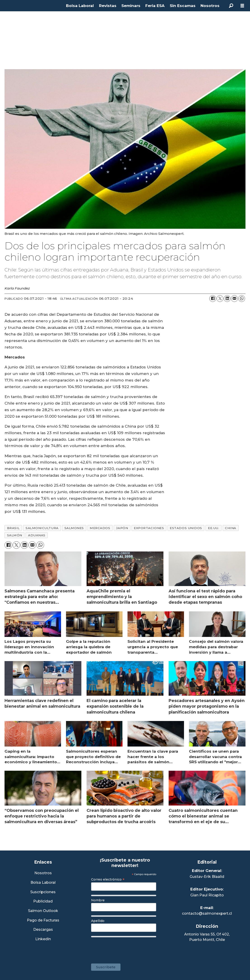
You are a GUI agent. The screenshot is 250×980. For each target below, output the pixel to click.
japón (122, 528)
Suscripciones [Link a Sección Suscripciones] (43, 892)
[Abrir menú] (242, 6)
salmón (15, 535)
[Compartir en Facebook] (213, 299)
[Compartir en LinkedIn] (227, 299)
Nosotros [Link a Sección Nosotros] (43, 873)
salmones (74, 528)
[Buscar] (231, 6)
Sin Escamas (183, 6)
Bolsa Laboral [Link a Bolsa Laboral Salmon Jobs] (43, 883)
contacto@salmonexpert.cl (207, 913)
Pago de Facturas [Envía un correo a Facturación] (43, 920)
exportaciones (149, 528)
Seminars (131, 6)
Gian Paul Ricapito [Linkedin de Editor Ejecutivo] (207, 895)
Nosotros (210, 6)
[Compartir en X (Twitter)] (220, 299)
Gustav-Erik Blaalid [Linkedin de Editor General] (207, 877)
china (231, 528)
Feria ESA (155, 6)
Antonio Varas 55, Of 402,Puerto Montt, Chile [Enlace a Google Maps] (207, 937)
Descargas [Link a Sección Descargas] (43, 930)
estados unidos (186, 528)
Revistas (108, 6)
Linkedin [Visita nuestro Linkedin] (43, 939)
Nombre (98, 900)
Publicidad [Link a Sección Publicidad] (43, 901)
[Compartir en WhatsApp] (242, 299)
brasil (13, 528)
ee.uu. (213, 528)
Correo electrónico (108, 879)
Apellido (98, 921)
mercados (100, 528)
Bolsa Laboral (80, 6)
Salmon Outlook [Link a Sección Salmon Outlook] (43, 911)
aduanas (37, 535)
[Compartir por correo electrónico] (234, 299)
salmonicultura (42, 528)
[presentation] (125, 948)
